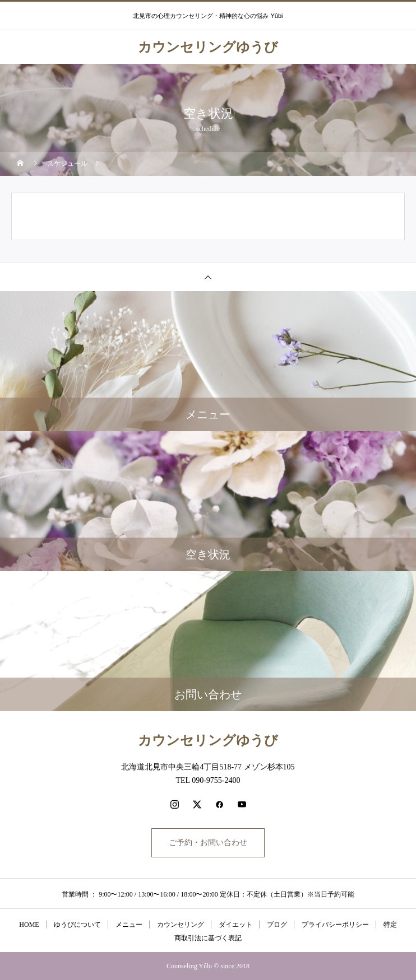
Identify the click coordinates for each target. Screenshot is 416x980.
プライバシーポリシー (335, 925)
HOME (29, 925)
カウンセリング (181, 925)
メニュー (129, 925)
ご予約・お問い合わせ (208, 843)
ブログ (277, 925)
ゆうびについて (77, 925)
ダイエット (235, 925)
